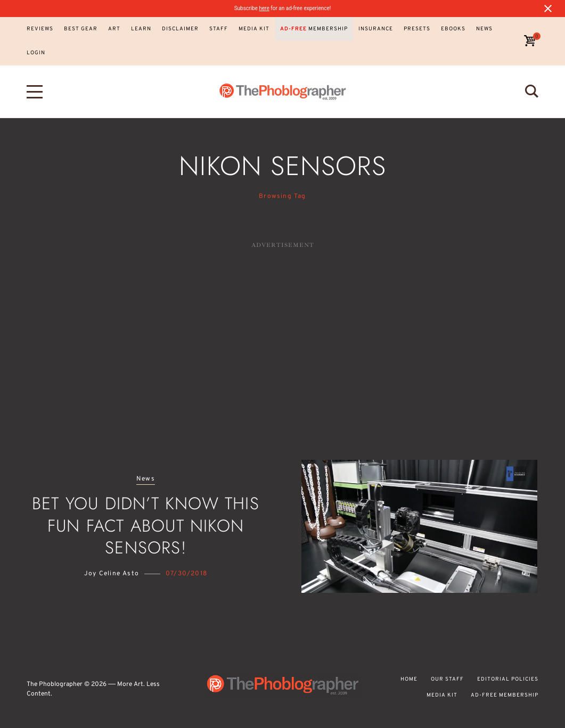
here (264, 8)
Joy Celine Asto (112, 574)
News (146, 479)
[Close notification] (548, 9)
